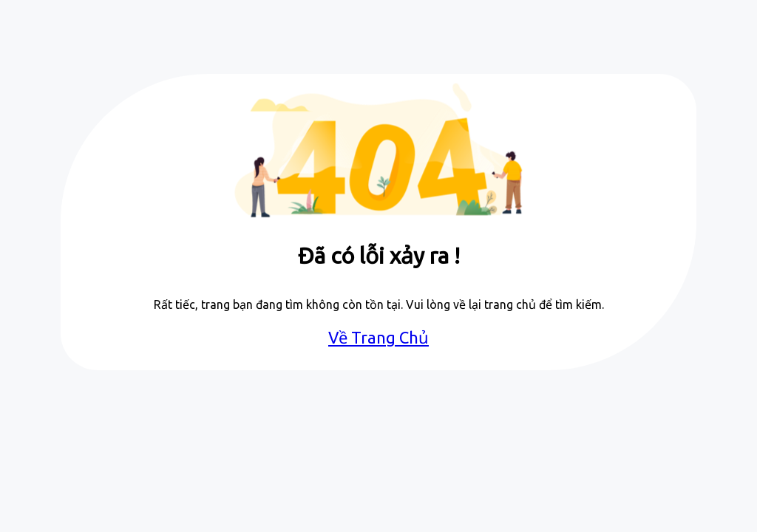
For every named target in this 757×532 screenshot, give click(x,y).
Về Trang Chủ (378, 337)
